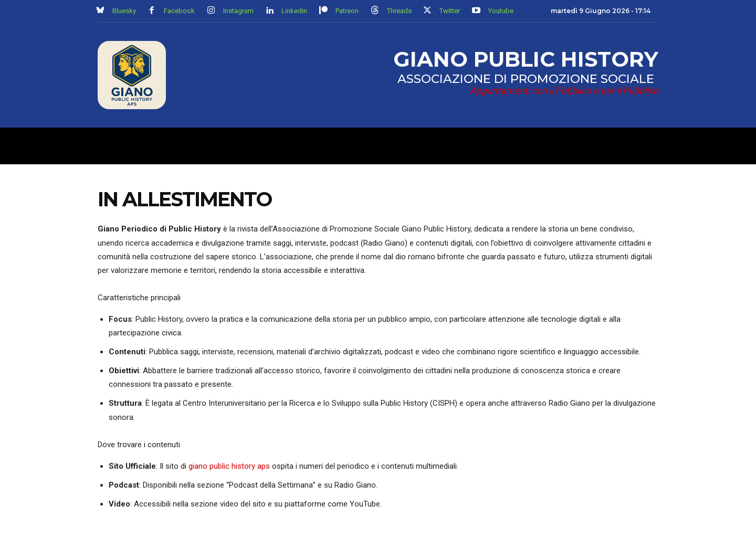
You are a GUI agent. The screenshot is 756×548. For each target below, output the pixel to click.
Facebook (179, 11)
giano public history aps (229, 469)
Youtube (501, 11)
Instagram (238, 11)
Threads (399, 11)
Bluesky (124, 11)
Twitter (450, 11)
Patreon (347, 11)
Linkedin (294, 11)
